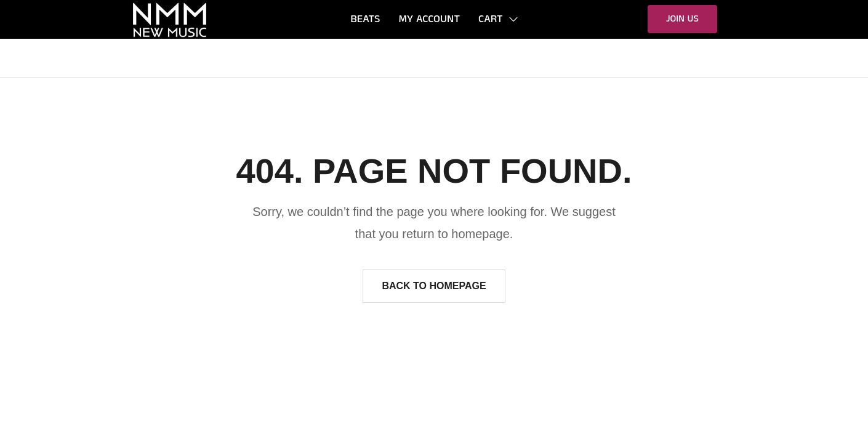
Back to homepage (434, 286)
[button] (682, 19)
